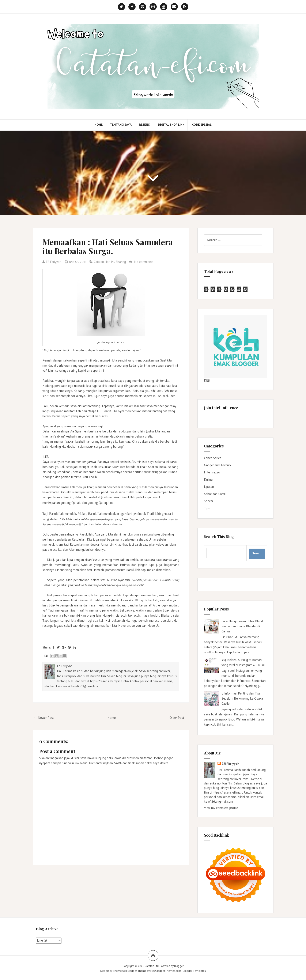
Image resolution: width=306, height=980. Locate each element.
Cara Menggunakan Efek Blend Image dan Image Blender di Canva (242, 626)
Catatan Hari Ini (104, 262)
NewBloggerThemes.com (166, 971)
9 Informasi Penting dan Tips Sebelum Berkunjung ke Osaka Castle (242, 699)
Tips (207, 508)
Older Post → (179, 718)
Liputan (209, 487)
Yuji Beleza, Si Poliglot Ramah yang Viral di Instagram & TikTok (243, 663)
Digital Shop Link (171, 125)
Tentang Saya (121, 125)
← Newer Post (44, 718)
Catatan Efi (152, 966)
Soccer (209, 501)
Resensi (145, 125)
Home (99, 125)
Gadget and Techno (217, 465)
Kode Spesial (202, 125)
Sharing (121, 262)
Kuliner (209, 480)
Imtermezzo (212, 472)
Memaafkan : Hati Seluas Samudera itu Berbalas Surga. (108, 246)
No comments (144, 262)
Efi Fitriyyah (231, 764)
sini (123, 342)
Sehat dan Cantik (215, 494)
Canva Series (213, 458)
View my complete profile (221, 808)
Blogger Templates (194, 971)
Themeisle (119, 971)
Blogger (179, 966)
